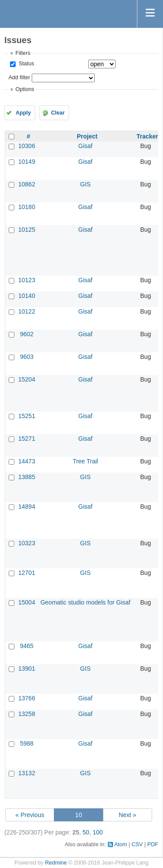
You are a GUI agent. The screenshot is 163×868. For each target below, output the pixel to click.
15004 (27, 602)
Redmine (56, 863)
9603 (27, 357)
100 (98, 832)
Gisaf (85, 146)
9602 (27, 334)
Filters (23, 53)
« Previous (30, 815)
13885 (27, 477)
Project (87, 136)
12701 (27, 573)
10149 (27, 162)
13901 (27, 669)
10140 (27, 296)
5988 (27, 743)
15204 (27, 379)
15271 (27, 439)
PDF (153, 844)
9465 (27, 646)
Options (25, 89)
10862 (27, 184)
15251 (27, 416)
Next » (127, 815)
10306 (27, 146)
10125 (27, 230)
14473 (27, 461)
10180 (27, 207)
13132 (27, 773)
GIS (85, 184)
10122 (27, 311)
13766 (27, 698)
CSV (137, 844)
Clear (58, 113)
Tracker (147, 136)
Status (25, 64)
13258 (27, 714)
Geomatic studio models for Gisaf (85, 602)
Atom (121, 844)
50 (86, 832)
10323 (27, 543)
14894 (27, 507)
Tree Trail (85, 461)
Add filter (19, 78)
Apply (23, 113)
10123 (27, 280)
